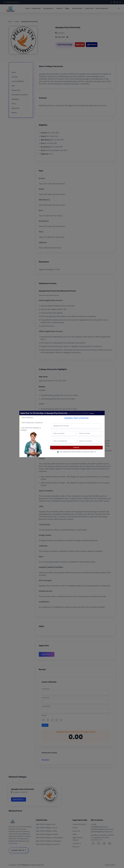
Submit (76, 447)
